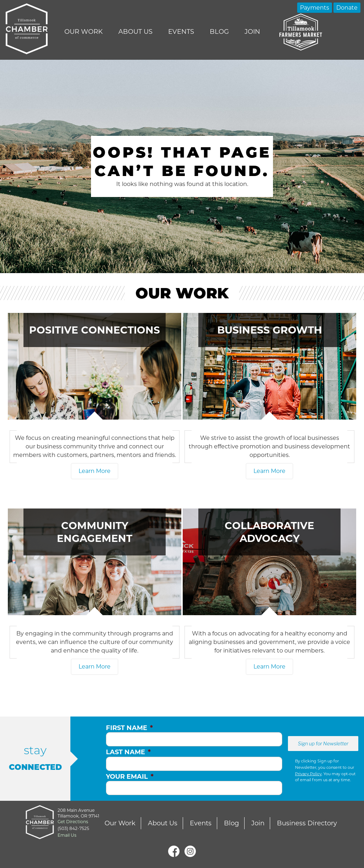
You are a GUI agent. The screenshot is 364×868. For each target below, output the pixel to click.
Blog (219, 32)
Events (181, 32)
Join (252, 32)
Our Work (84, 32)
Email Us (67, 835)
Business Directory (307, 823)
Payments (315, 8)
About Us (135, 32)
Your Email (130, 777)
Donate (347, 8)
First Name (129, 728)
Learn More (95, 471)
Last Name (128, 752)
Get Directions (73, 822)
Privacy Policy (308, 774)
